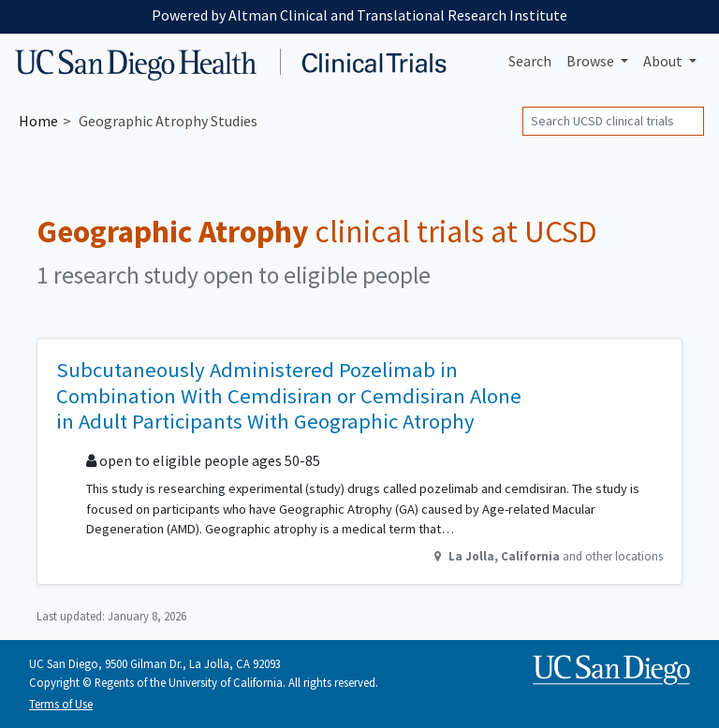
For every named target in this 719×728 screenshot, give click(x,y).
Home (38, 121)
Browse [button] (592, 61)
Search (530, 61)
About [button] (664, 61)
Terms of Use (61, 704)
